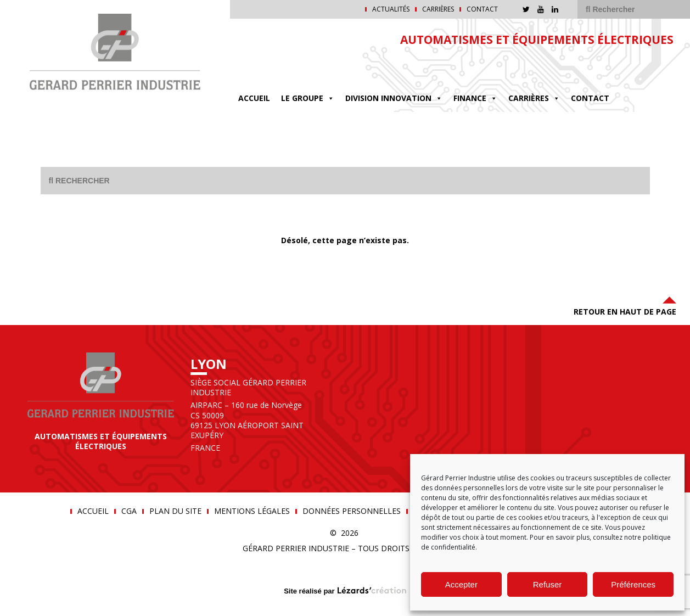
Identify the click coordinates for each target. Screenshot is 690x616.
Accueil (254, 98)
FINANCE (475, 98)
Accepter (461, 584)
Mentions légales (252, 511)
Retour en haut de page (625, 305)
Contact (482, 9)
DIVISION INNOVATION (394, 98)
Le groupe (308, 98)
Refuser (548, 584)
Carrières (438, 9)
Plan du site (175, 511)
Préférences (633, 584)
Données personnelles (352, 511)
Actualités (391, 9)
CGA (129, 511)
